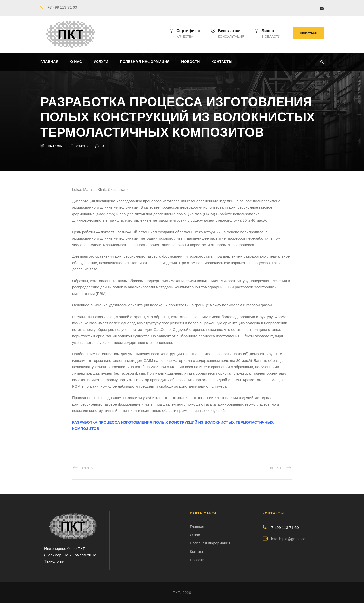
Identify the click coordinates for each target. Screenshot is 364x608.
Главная (49, 62)
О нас (76, 62)
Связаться (308, 33)
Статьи (83, 146)
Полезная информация (145, 62)
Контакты (222, 62)
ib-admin (55, 146)
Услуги (101, 62)
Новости (191, 62)
